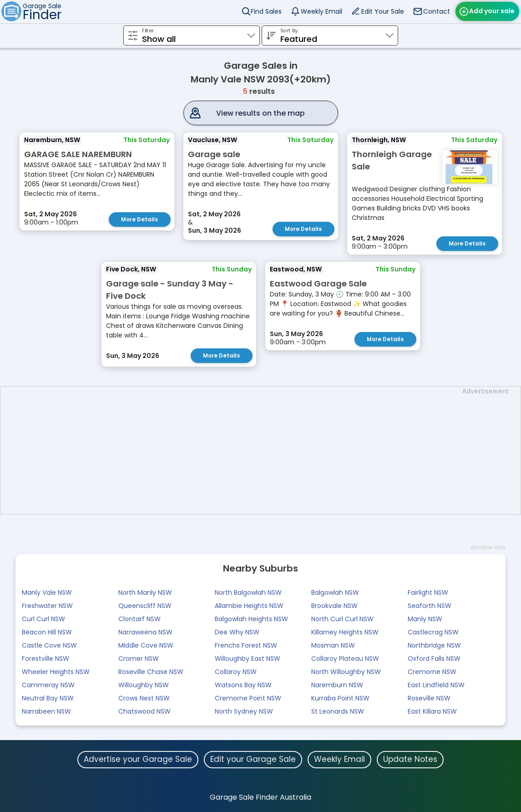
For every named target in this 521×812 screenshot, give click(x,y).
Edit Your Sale (383, 11)
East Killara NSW (432, 711)
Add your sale (492, 11)
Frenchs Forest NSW (246, 645)
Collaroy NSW (236, 672)
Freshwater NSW (47, 606)
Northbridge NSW (434, 645)
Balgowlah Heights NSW (251, 619)
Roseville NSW (429, 698)
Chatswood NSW (144, 711)
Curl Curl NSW (43, 619)
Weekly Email (321, 11)
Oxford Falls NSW (434, 659)
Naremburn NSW (337, 685)
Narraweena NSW (145, 632)
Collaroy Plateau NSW (345, 659)
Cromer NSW (139, 659)
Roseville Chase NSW (151, 672)
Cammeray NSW (48, 685)
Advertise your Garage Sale (138, 759)
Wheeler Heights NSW (56, 672)
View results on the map (260, 113)
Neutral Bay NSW (48, 698)
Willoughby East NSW (248, 659)
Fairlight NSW (428, 592)
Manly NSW (425, 619)
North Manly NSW (145, 592)
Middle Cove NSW (146, 645)
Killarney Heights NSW (345, 632)
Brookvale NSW (334, 606)
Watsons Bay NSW (243, 685)
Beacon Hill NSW (47, 632)
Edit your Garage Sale (253, 759)
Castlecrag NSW (433, 632)
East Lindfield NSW (436, 685)
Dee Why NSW (237, 632)
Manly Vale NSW (47, 592)
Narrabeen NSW (46, 711)
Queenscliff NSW (145, 606)
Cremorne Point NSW (248, 698)
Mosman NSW (333, 645)
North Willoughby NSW (346, 672)
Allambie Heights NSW (249, 606)
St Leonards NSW (338, 711)
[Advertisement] (265, 450)
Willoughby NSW (144, 685)
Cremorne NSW (432, 672)
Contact (437, 11)
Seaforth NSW (430, 606)
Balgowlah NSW (335, 592)
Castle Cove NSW (49, 645)
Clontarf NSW (139, 619)
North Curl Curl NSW (342, 619)
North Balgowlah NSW (248, 592)
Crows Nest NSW (144, 698)
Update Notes (410, 759)
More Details (139, 219)
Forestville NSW (46, 659)
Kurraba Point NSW (340, 698)
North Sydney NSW (244, 711)
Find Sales (266, 11)
